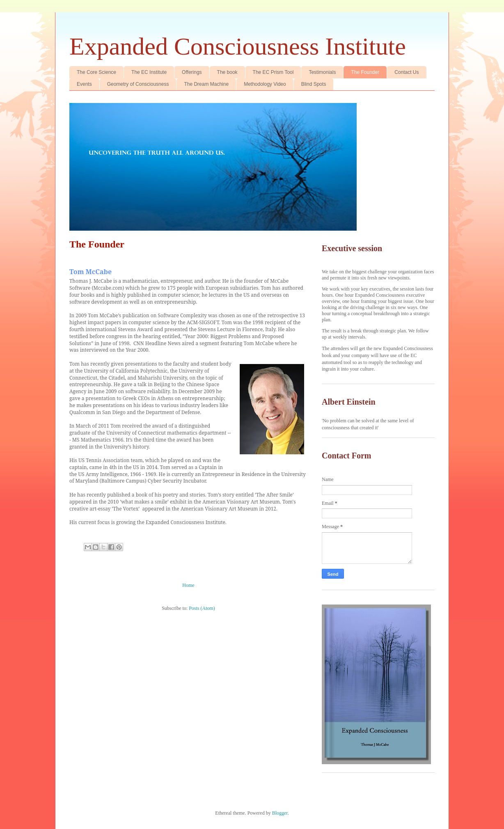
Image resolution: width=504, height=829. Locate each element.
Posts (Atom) (202, 608)
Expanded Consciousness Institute (238, 46)
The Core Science (96, 72)
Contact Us (407, 72)
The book (227, 72)
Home (188, 585)
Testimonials (322, 72)
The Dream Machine (206, 84)
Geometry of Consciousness (138, 84)
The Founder (365, 72)
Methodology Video (265, 84)
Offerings (192, 72)
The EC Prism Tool (273, 72)
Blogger (280, 813)
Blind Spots (314, 84)
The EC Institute (149, 72)
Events (84, 84)
